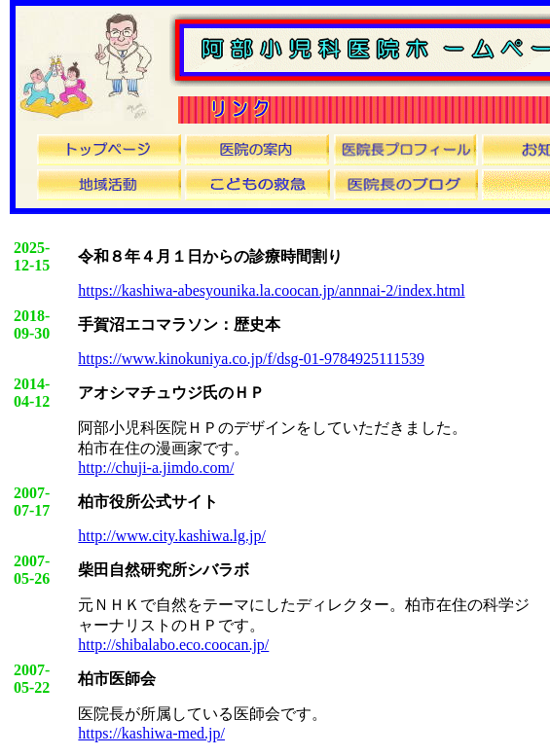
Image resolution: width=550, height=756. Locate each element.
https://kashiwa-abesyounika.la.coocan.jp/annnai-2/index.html (271, 290)
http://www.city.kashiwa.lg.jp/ (172, 536)
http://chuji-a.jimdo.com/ (156, 468)
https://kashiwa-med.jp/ (151, 733)
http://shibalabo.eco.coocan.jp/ (173, 645)
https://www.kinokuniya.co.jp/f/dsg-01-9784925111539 (251, 359)
